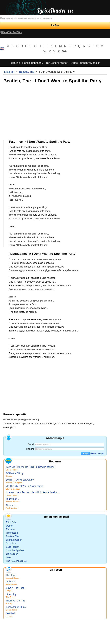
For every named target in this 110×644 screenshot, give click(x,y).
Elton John (11, 522)
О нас (74, 63)
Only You (11, 582)
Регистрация (97, 453)
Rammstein (12, 533)
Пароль (30, 449)
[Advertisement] (55, 111)
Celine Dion (12, 554)
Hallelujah (11, 575)
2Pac (9, 557)
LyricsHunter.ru (55, 10)
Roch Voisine (11, 508)
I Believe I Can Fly (15, 601)
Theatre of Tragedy (14, 483)
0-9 (64, 51)
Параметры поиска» (11, 32)
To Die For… (13, 499)
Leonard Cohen (14, 540)
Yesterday (11, 594)
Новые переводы (33, 63)
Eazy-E (9, 591)
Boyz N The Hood (15, 588)
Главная (15, 63)
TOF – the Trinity (15, 473)
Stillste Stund (11, 495)
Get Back (11, 613)
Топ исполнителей (57, 63)
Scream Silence (12, 502)
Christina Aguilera (15, 550)
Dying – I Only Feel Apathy (20, 480)
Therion (9, 476)
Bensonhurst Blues (16, 607)
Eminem (10, 529)
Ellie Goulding (12, 470)
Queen (9, 526)
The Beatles (11, 597)
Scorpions (11, 543)
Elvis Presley (13, 547)
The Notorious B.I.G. (17, 561)
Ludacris (9, 616)
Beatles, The (27, 72)
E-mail (31, 444)
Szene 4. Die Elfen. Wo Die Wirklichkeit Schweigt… (33, 492)
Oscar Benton (12, 610)
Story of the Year (13, 489)
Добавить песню (90, 63)
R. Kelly (9, 603)
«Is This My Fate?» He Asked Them (24, 486)
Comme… (11, 505)
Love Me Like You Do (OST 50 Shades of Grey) (31, 467)
